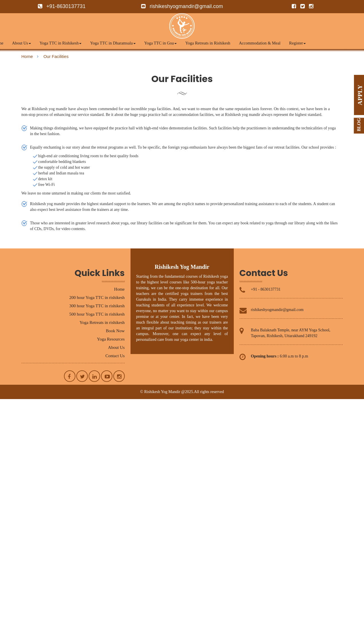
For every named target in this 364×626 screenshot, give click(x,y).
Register (297, 43)
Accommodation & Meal (260, 43)
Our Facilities (56, 56)
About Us (22, 43)
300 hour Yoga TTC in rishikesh (97, 306)
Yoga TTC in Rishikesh (61, 43)
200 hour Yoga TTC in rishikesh (97, 298)
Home (27, 56)
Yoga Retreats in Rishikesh (208, 43)
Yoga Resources (111, 339)
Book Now (115, 331)
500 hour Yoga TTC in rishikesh (97, 314)
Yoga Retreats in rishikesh (102, 322)
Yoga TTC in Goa (160, 43)
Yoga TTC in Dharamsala (113, 43)
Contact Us (115, 356)
